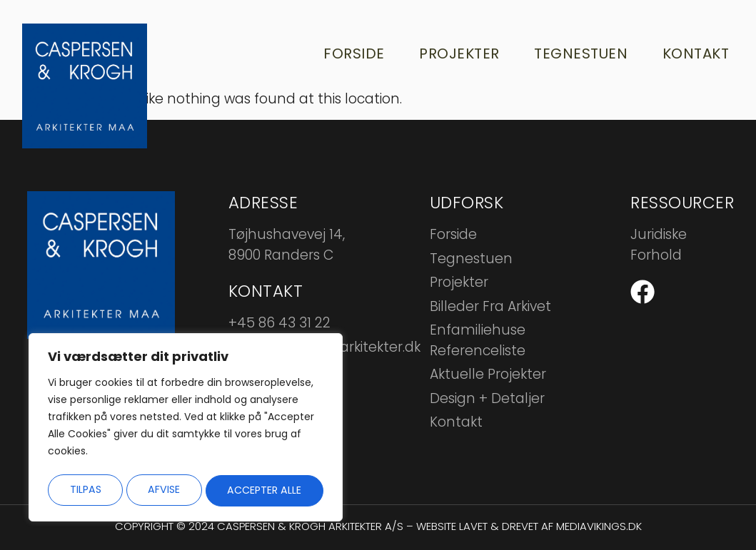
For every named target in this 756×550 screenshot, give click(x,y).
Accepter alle (265, 490)
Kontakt (694, 54)
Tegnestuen (578, 54)
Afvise (163, 490)
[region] (186, 429)
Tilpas (84, 490)
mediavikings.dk (599, 526)
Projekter (456, 54)
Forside (349, 54)
